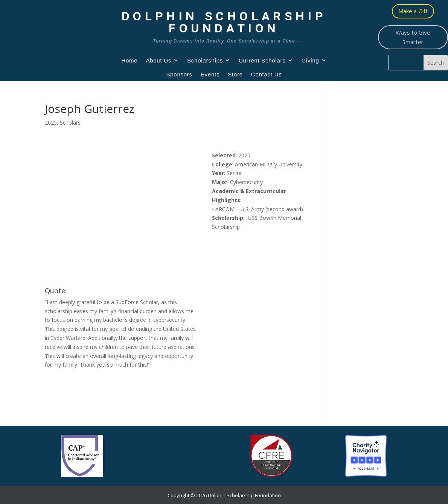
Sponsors (179, 74)
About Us (158, 60)
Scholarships (205, 60)
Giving (310, 60)
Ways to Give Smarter (413, 37)
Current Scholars (262, 60)
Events (210, 74)
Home (129, 60)
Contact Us (267, 74)
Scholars (70, 123)
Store (235, 74)
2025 (51, 123)
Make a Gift (413, 11)
